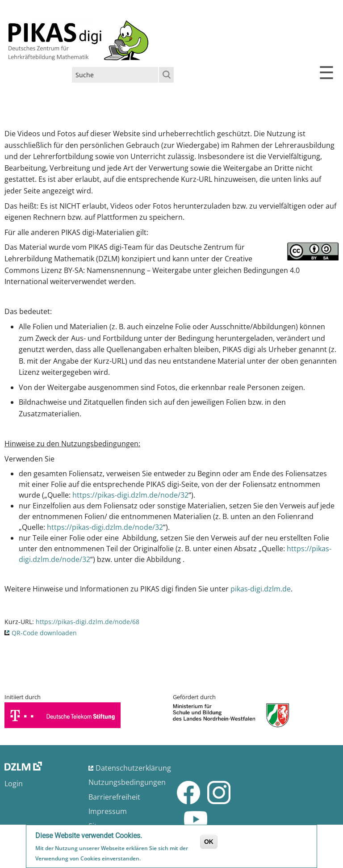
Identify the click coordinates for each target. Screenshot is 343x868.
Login (14, 784)
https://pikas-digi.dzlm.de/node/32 (130, 495)
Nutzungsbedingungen (127, 782)
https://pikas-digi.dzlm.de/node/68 (88, 622)
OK (209, 843)
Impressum (108, 811)
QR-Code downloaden (44, 633)
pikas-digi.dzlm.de (261, 589)
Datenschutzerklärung (133, 768)
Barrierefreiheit (114, 797)
